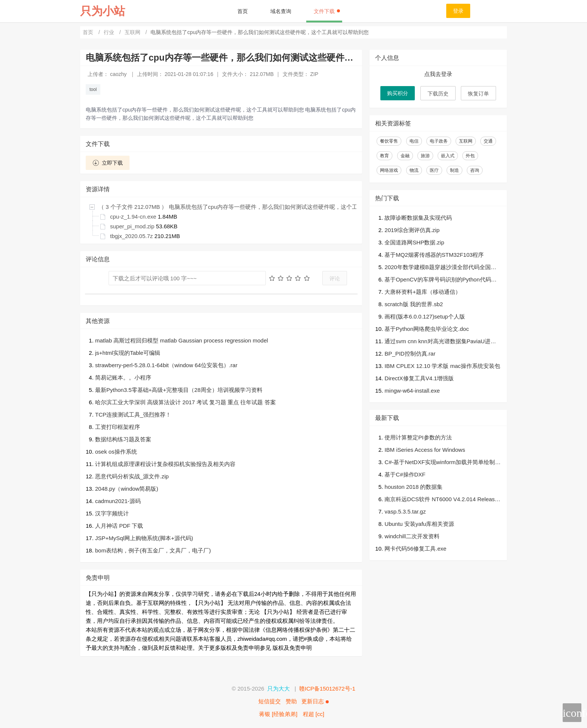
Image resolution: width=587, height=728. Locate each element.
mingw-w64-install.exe (412, 391)
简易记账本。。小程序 (123, 377)
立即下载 (108, 163)
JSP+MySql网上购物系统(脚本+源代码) (144, 538)
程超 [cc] (314, 714)
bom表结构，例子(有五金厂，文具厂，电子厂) (153, 550)
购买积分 (398, 93)
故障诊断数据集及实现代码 (418, 218)
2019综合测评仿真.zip (412, 230)
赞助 (291, 701)
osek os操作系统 (116, 452)
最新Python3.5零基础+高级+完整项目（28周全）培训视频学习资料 (179, 390)
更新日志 (315, 701)
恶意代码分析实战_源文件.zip (132, 476)
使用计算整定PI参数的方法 (418, 437)
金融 (405, 156)
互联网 (133, 32)
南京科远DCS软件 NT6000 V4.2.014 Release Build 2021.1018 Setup (441, 500)
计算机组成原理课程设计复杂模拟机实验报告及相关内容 (165, 464)
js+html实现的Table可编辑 (128, 353)
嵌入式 (448, 156)
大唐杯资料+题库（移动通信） (423, 292)
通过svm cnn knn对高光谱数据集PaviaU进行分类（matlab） (440, 342)
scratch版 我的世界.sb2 (414, 304)
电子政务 (439, 141)
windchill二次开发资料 (412, 536)
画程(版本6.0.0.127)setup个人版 (425, 316)
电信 (414, 141)
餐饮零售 (389, 141)
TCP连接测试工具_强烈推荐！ (133, 415)
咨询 (475, 170)
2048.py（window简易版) (127, 489)
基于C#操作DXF (405, 474)
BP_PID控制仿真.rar (410, 354)
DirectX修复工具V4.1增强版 (419, 378)
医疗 (434, 170)
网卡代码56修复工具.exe (415, 549)
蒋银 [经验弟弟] (278, 714)
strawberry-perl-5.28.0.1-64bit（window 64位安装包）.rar (166, 365)
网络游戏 (389, 170)
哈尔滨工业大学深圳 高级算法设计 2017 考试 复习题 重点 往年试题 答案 (185, 402)
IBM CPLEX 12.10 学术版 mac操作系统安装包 (442, 366)
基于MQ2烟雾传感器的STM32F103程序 (434, 255)
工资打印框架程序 (118, 427)
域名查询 (281, 11)
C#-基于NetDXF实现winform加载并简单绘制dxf (443, 463)
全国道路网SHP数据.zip (414, 242)
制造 (454, 170)
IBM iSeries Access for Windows (425, 450)
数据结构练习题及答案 (123, 439)
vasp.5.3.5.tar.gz (405, 511)
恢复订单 (478, 94)
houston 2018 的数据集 (413, 487)
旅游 (425, 156)
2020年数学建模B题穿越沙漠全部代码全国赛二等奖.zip (440, 268)
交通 (488, 141)
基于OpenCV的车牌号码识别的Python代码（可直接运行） (438, 280)
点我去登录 (438, 74)
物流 (414, 170)
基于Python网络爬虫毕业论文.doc (427, 329)
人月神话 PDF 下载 (119, 526)
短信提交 (270, 701)
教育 (384, 156)
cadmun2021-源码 (118, 501)
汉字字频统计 (112, 513)
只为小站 (103, 11)
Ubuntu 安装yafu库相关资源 (419, 524)
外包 (470, 156)
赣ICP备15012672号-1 (327, 689)
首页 (243, 11)
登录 (458, 11)
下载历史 (438, 94)
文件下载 (327, 11)
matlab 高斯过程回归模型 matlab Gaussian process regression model (182, 340)
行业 (110, 32)
